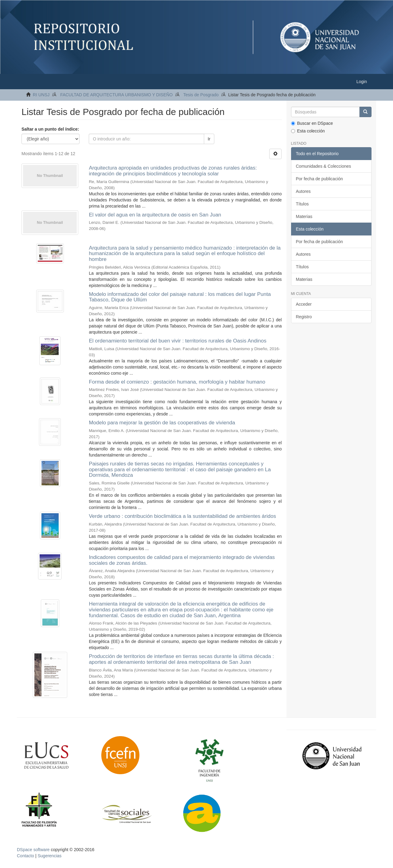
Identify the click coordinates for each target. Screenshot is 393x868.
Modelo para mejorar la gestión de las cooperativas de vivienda (162, 423)
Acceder (304, 304)
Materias (304, 216)
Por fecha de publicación (319, 179)
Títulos (302, 204)
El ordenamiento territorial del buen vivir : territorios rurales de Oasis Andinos (177, 341)
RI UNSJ (41, 95)
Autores (303, 191)
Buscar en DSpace (312, 123)
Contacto (25, 856)
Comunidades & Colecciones (324, 166)
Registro (304, 317)
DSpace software (33, 850)
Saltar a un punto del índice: (50, 129)
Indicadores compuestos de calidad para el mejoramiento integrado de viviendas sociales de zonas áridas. (182, 560)
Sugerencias (49, 856)
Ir (209, 139)
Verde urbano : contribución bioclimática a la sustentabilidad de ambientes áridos (182, 516)
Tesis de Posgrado (201, 95)
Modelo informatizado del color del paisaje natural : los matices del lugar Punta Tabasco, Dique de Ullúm (180, 297)
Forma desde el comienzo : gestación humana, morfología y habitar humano (177, 382)
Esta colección (308, 131)
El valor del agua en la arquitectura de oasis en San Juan (155, 215)
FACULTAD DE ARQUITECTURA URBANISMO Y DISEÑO (116, 95)
